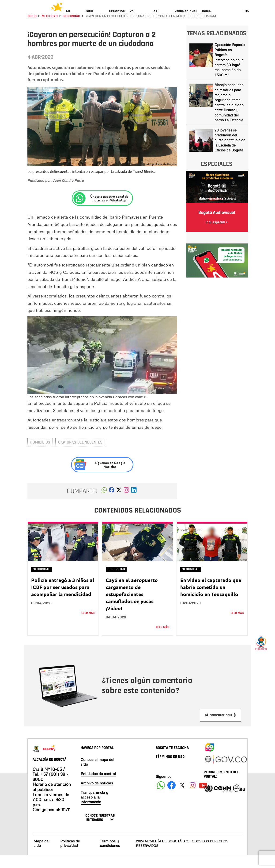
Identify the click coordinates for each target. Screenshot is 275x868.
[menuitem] (73, 15)
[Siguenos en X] (182, 798)
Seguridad (71, 29)
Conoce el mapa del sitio (97, 775)
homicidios (40, 455)
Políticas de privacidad (70, 856)
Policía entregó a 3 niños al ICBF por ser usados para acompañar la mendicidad (63, 600)
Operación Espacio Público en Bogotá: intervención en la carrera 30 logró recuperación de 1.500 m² (230, 72)
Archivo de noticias (97, 796)
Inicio (32, 29)
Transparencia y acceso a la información (94, 810)
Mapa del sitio (41, 856)
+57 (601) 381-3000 (50, 789)
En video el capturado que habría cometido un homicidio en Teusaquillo (211, 600)
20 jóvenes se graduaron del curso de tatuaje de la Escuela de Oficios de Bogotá (230, 153)
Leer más (88, 626)
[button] (104, 504)
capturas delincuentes (80, 455)
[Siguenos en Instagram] (193, 798)
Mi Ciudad (50, 29)
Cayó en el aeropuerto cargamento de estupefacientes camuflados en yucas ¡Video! (132, 607)
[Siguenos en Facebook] (161, 798)
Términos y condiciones (110, 856)
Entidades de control (98, 786)
